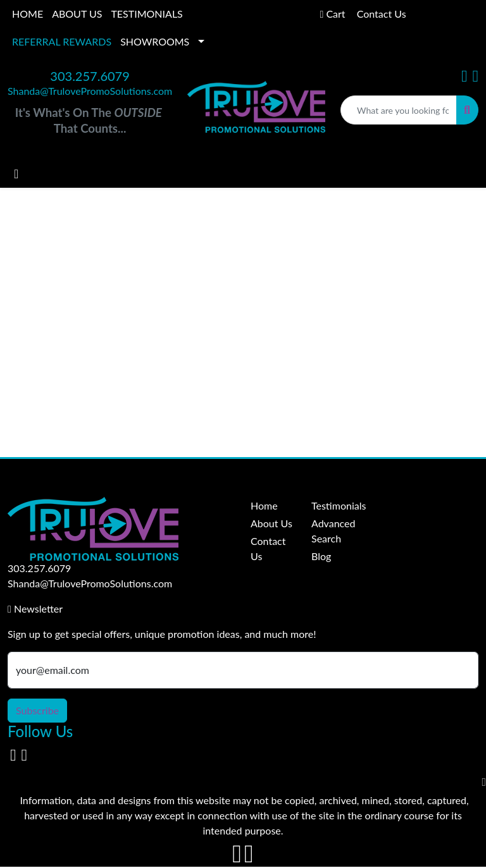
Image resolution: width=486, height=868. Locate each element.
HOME (28, 14)
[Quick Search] (399, 110)
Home (264, 505)
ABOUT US (77, 14)
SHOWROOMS (155, 41)
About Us (271, 523)
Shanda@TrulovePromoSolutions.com (90, 91)
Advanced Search (333, 531)
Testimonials (334, 505)
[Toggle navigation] (16, 174)
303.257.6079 (90, 76)
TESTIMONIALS (146, 14)
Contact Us (268, 548)
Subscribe (37, 710)
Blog (321, 556)
